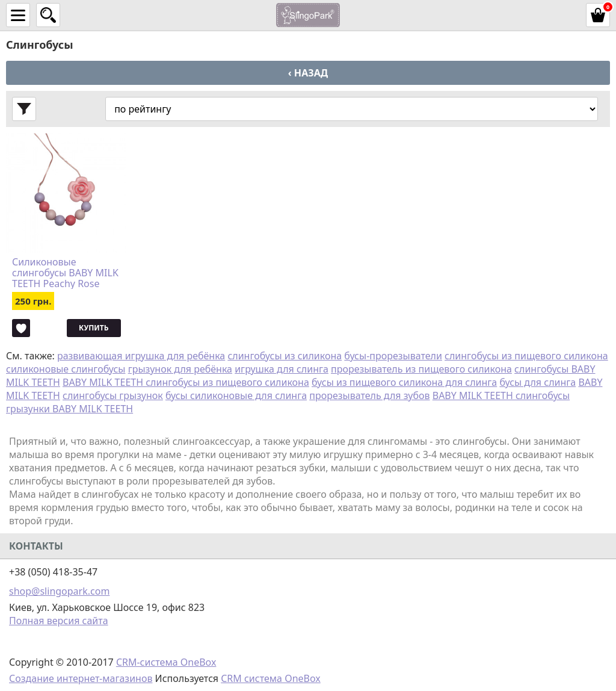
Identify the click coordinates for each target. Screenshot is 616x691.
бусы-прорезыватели (393, 356)
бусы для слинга (537, 382)
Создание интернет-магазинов (81, 678)
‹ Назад (308, 73)
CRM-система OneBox (166, 662)
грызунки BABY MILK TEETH (69, 409)
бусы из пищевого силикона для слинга (404, 382)
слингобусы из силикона (285, 356)
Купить (94, 328)
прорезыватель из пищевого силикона (421, 369)
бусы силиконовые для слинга (236, 395)
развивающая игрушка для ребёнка (141, 356)
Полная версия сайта (59, 621)
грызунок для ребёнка (180, 369)
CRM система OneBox (271, 678)
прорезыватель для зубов (369, 395)
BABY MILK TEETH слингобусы (501, 395)
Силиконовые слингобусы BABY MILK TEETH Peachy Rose (65, 273)
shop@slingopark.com (59, 591)
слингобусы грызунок (113, 395)
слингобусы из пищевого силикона (526, 356)
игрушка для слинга (282, 369)
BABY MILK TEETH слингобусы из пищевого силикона (186, 382)
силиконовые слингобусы (66, 369)
